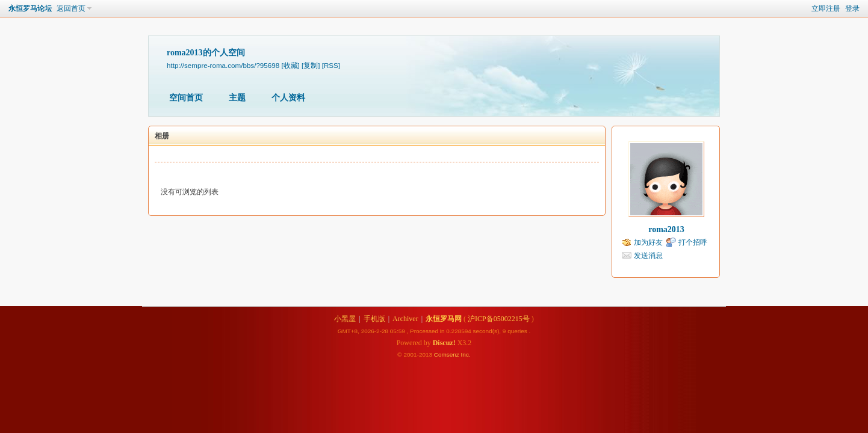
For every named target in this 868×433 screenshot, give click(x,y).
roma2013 (666, 229)
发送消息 (648, 256)
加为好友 (648, 242)
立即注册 (826, 8)
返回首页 (71, 8)
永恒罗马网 (444, 319)
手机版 (374, 319)
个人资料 (288, 98)
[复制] (311, 65)
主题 (237, 98)
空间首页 (186, 98)
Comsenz (448, 355)
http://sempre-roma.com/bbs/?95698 (223, 65)
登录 (852, 8)
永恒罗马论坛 (30, 8)
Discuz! (444, 343)
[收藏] (290, 65)
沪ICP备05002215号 (499, 319)
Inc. (466, 355)
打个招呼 (693, 242)
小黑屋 (345, 319)
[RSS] (331, 65)
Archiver (405, 319)
